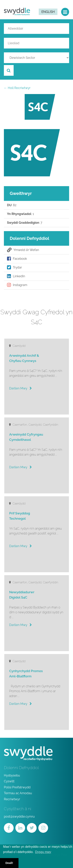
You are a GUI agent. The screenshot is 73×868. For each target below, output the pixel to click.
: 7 (25, 223)
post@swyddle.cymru (19, 817)
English (48, 12)
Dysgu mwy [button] (43, 852)
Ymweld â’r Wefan (23, 250)
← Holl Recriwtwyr (17, 88)
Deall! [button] (9, 863)
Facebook (17, 259)
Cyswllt (9, 781)
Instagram (17, 285)
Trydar (15, 268)
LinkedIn (16, 276)
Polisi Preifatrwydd (17, 787)
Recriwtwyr (12, 799)
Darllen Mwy (20, 388)
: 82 (12, 205)
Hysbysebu (12, 775)
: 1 (20, 214)
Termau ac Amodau (18, 793)
